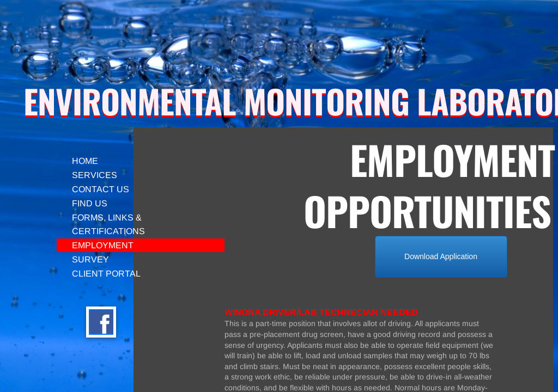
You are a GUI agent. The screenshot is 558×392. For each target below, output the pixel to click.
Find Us (90, 203)
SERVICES (95, 175)
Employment (103, 245)
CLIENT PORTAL (106, 274)
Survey (90, 259)
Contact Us (101, 189)
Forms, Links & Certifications (108, 224)
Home (85, 161)
